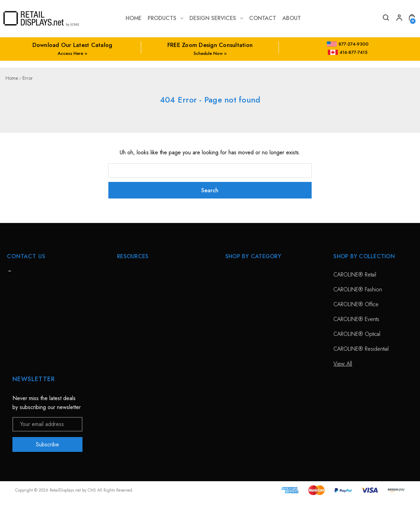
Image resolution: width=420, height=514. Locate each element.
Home (134, 18)
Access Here (70, 53)
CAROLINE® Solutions (252, 275)
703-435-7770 (36, 312)
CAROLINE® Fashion (358, 289)
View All (235, 319)
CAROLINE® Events (356, 319)
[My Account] (399, 18)
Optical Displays (243, 289)
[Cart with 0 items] (412, 18)
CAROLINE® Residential (361, 349)
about (292, 18)
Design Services (216, 18)
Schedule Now (208, 53)
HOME (125, 275)
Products (165, 18)
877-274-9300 (348, 44)
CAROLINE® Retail (355, 275)
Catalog (126, 364)
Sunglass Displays (246, 304)
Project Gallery (134, 349)
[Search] (385, 18)
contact (263, 18)
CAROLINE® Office (356, 304)
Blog (122, 379)
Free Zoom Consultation (145, 289)
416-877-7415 (348, 52)
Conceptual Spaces (139, 334)
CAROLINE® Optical (357, 334)
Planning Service (136, 319)
